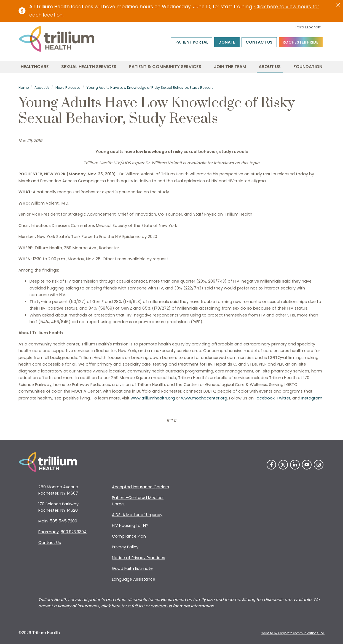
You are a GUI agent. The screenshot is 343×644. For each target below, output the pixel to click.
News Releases (68, 88)
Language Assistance (134, 579)
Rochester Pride (301, 42)
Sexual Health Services (89, 67)
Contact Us (259, 42)
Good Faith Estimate (132, 568)
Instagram (312, 398)
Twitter (283, 398)
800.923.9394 (74, 532)
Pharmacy (49, 532)
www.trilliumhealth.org (153, 398)
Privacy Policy (125, 547)
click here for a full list (123, 606)
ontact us (162, 606)
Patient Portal (192, 42)
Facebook (265, 398)
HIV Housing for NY (130, 525)
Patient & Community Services (165, 67)
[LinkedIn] (295, 465)
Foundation (308, 67)
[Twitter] (283, 465)
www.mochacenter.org (204, 398)
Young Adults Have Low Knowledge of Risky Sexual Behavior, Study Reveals (150, 88)
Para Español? (308, 27)
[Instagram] (319, 465)
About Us (270, 67)
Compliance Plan (129, 536)
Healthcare (35, 67)
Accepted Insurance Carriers (140, 487)
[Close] (338, 5)
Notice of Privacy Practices (139, 558)
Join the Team (230, 67)
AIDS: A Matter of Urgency (137, 515)
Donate (227, 42)
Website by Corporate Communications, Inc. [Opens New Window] (293, 633)
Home (24, 88)
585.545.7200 (63, 521)
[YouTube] (307, 465)
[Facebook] (271, 465)
